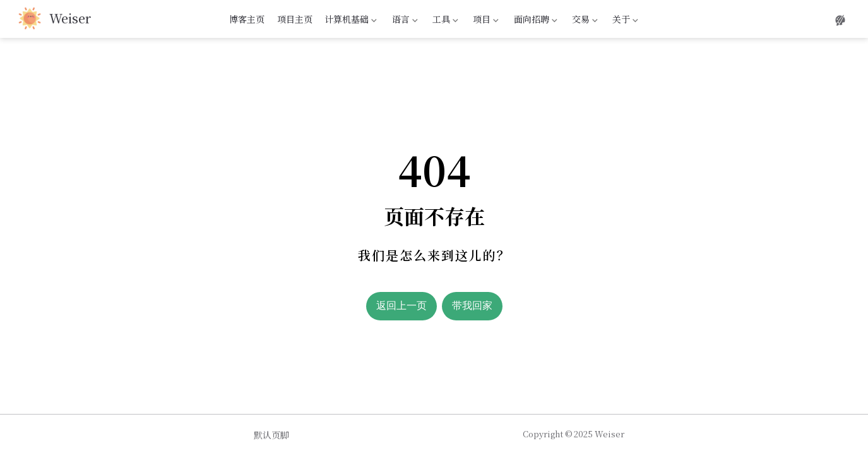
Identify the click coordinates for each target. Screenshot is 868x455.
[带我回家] (55, 19)
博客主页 (247, 19)
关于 (624, 21)
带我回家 (472, 306)
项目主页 (295, 19)
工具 (444, 21)
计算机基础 (350, 21)
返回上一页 (401, 306)
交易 (583, 21)
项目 (485, 21)
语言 (403, 21)
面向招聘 (534, 21)
